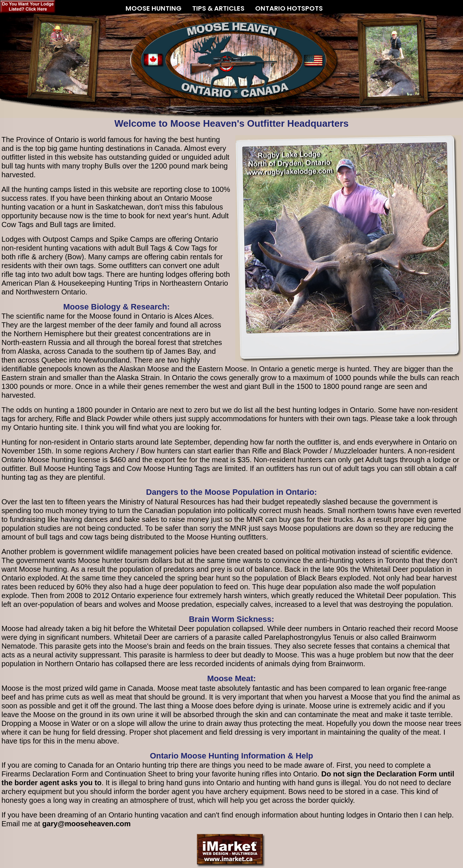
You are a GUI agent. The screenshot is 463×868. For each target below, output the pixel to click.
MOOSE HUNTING (154, 5)
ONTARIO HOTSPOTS (289, 8)
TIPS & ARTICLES (218, 5)
